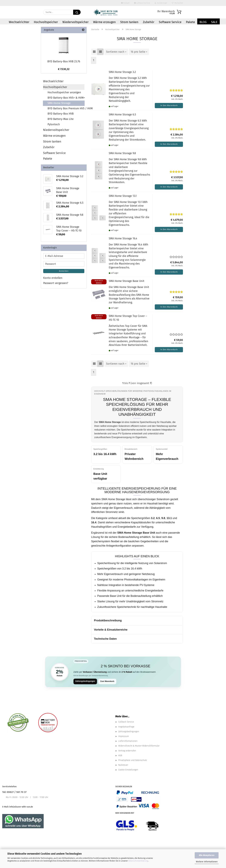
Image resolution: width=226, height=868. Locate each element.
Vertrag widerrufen (127, 751)
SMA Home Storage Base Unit (127, 281)
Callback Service (142, 3)
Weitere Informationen (207, 862)
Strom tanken (129, 22)
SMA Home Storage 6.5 (122, 115)
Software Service (170, 22)
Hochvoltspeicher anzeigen (64, 92)
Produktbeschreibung (108, 620)
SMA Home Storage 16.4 (123, 238)
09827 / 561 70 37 (17, 792)
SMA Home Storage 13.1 (123, 196)
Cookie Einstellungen (128, 770)
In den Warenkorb (169, 105)
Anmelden (64, 271)
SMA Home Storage (59, 103)
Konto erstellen (53, 278)
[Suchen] (77, 12)
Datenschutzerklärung (138, 861)
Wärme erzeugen (104, 22)
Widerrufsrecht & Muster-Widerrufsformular (139, 746)
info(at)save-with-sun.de (21, 807)
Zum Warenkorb (109, 681)
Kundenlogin (161, 3)
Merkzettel (177, 3)
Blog (203, 22)
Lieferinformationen (128, 741)
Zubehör (149, 22)
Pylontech (54, 124)
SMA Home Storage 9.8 (122, 153)
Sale (214, 22)
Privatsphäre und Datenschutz (133, 761)
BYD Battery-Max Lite (61, 119)
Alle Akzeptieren (207, 855)
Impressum (124, 737)
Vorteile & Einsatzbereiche (111, 630)
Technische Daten (105, 639)
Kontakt (125, 3)
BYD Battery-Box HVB (61, 114)
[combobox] (116, 52)
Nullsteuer (123, 765)
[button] (94, 52)
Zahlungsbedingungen (86, 681)
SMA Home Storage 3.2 (122, 72)
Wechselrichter (19, 22)
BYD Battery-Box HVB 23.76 (64, 61)
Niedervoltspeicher (76, 22)
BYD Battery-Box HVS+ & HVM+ (66, 98)
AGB (120, 756)
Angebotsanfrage (126, 727)
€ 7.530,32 (64, 69)
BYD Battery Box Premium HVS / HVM (66, 108)
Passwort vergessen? (56, 283)
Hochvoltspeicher (46, 22)
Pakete (190, 22)
